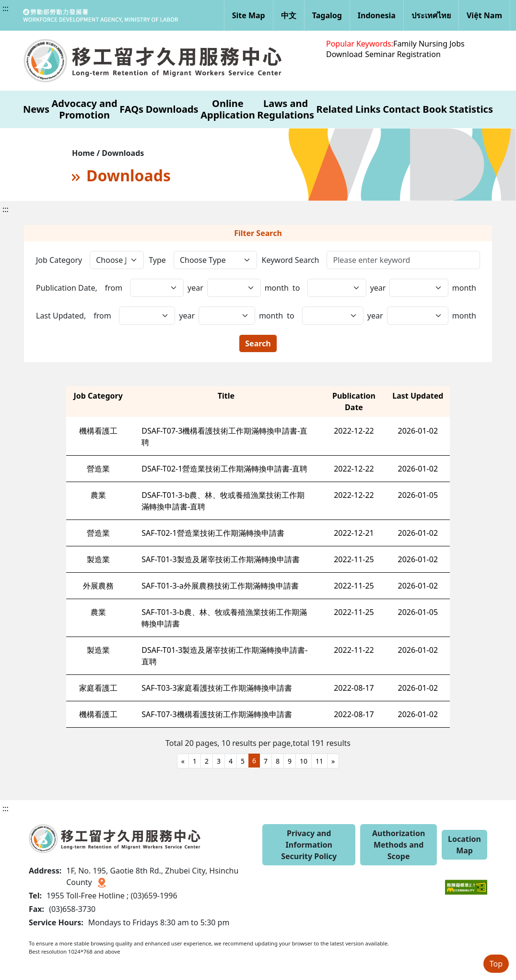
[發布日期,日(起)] (337, 288)
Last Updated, (61, 316)
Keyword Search (291, 260)
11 (319, 761)
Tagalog (327, 15)
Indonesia (377, 15)
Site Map (249, 15)
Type (157, 260)
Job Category (59, 260)
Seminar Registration (403, 54)
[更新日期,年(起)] (147, 316)
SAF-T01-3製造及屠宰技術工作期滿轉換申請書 (220, 559)
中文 (289, 15)
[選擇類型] (215, 260)
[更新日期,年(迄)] (227, 316)
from (114, 288)
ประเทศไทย (431, 15)
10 (304, 761)
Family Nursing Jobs (429, 44)
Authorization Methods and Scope (399, 845)
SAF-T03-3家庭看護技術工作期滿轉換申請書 (217, 688)
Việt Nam (484, 15)
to (296, 288)
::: (6, 8)
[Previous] (183, 761)
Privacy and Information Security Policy (309, 845)
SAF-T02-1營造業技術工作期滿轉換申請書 (213, 533)
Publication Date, (67, 288)
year (195, 288)
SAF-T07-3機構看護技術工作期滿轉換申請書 (217, 714)
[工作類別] (117, 260)
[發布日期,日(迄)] (419, 288)
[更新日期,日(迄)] (418, 316)
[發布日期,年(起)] (157, 288)
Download (344, 54)
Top (496, 964)
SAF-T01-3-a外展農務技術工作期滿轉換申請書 (220, 586)
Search (258, 343)
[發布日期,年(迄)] (234, 288)
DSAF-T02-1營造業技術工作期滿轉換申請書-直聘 (224, 469)
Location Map (464, 845)
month (277, 288)
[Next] (333, 761)
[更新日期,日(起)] (333, 316)
